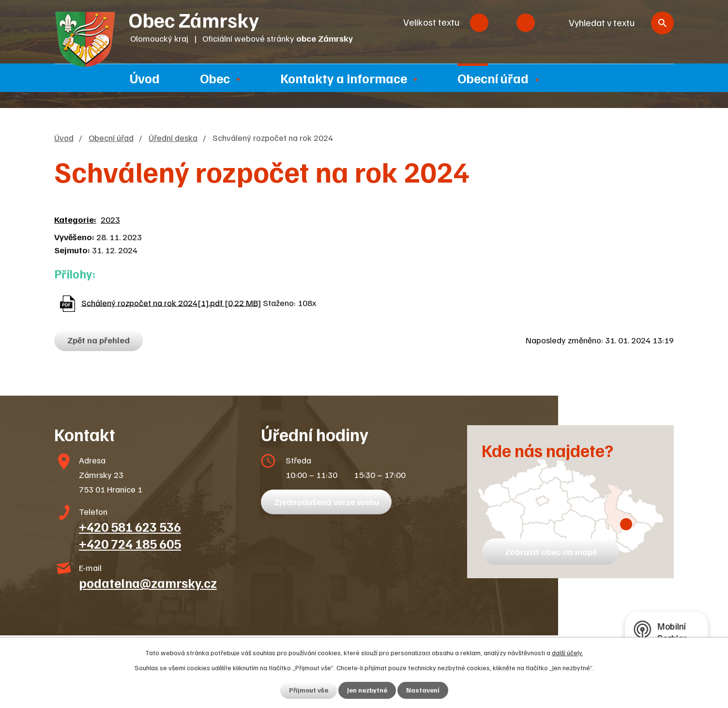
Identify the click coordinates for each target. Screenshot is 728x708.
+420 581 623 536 (130, 526)
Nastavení (423, 690)
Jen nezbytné (367, 690)
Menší (479, 23)
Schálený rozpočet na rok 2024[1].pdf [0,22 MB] (171, 302)
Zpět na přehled (99, 340)
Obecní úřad (493, 78)
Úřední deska (173, 138)
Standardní (502, 23)
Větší (526, 23)
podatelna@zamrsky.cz (148, 583)
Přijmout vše (309, 690)
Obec (215, 78)
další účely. (568, 653)
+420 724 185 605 (130, 543)
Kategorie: (75, 219)
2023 (110, 219)
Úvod (145, 78)
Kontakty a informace (344, 78)
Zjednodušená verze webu (326, 502)
